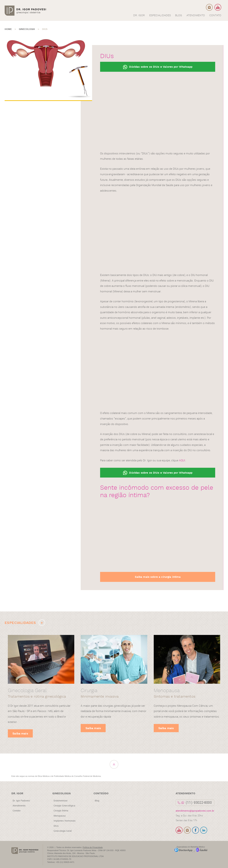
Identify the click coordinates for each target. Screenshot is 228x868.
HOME (8, 29)
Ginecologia (27, 29)
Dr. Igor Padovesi (21, 801)
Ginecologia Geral (63, 831)
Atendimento (19, 806)
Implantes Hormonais (65, 821)
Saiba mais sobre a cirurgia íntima (158, 577)
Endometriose (61, 801)
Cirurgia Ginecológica (64, 806)
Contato (17, 811)
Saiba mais (20, 734)
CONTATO (215, 15)
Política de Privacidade (93, 847)
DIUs (56, 826)
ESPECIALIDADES (160, 15)
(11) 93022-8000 (199, 803)
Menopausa (60, 816)
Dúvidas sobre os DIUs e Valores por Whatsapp (158, 67)
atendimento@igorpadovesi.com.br (195, 811)
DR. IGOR (139, 15)
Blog (97, 801)
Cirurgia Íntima (61, 811)
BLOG (179, 15)
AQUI (182, 460)
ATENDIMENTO (196, 15)
